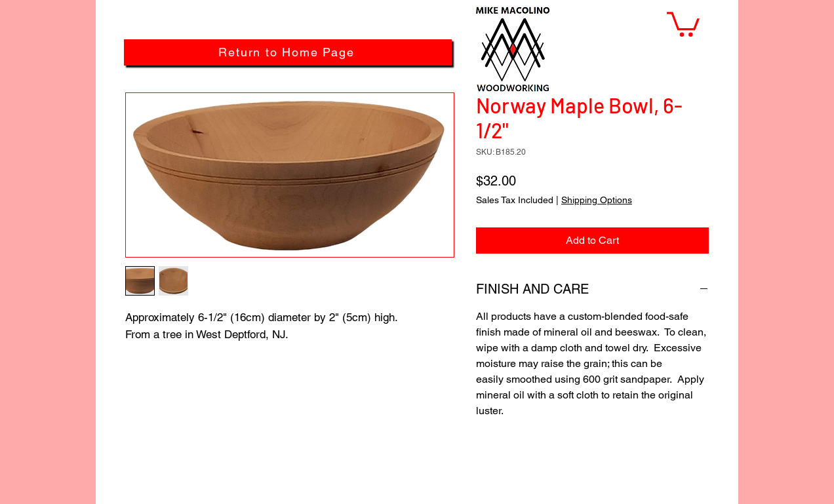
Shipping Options (597, 200)
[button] (683, 23)
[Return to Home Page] (288, 52)
